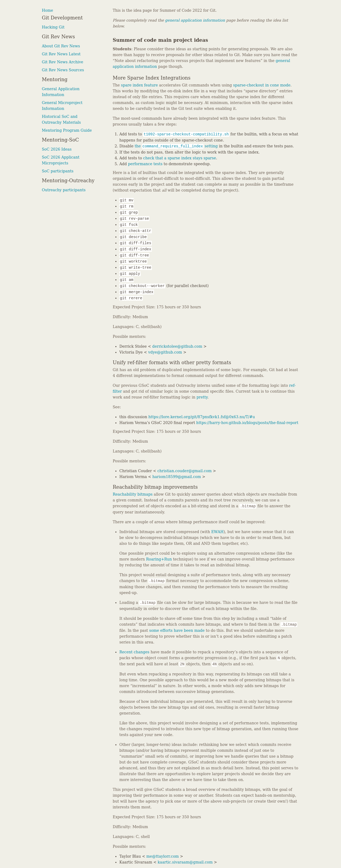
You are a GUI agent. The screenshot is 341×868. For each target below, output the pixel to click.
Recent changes (134, 652)
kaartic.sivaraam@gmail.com (185, 862)
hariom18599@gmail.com (177, 477)
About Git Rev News (61, 46)
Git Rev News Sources (63, 70)
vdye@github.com (165, 352)
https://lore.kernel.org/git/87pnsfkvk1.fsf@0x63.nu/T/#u (202, 417)
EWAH (217, 532)
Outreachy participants (64, 190)
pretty (202, 397)
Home (47, 10)
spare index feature (139, 85)
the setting (176, 146)
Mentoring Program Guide (67, 130)
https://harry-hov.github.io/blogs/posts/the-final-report (247, 423)
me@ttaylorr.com (163, 856)
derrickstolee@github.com (177, 346)
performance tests (145, 164)
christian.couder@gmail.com (185, 471)
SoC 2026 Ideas (57, 149)
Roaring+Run (159, 559)
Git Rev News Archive (62, 62)
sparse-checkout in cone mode (262, 85)
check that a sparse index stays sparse (179, 158)
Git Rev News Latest (61, 54)
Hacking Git (53, 27)
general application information (195, 20)
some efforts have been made (177, 630)
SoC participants (58, 171)
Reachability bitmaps (133, 494)
